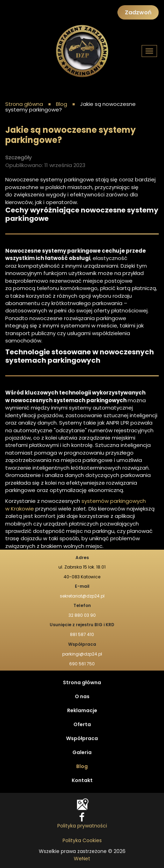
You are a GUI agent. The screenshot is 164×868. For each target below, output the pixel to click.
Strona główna (24, 104)
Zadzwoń (138, 13)
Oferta (82, 725)
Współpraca (82, 739)
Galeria (82, 753)
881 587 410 (82, 635)
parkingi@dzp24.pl (82, 654)
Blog (82, 767)
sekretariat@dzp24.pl (82, 596)
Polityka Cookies (82, 841)
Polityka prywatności (82, 826)
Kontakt (82, 781)
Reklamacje (82, 711)
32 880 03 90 (82, 615)
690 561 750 (82, 664)
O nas (82, 697)
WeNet (82, 859)
